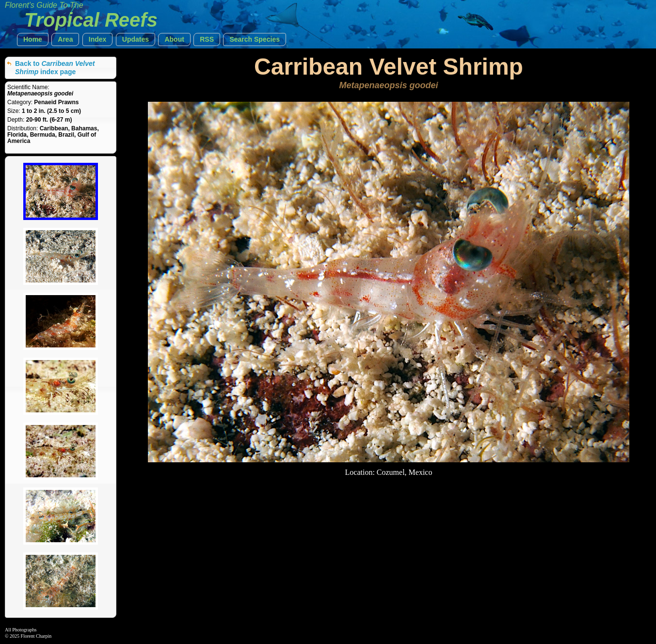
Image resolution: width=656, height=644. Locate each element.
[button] (33, 39)
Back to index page (55, 68)
